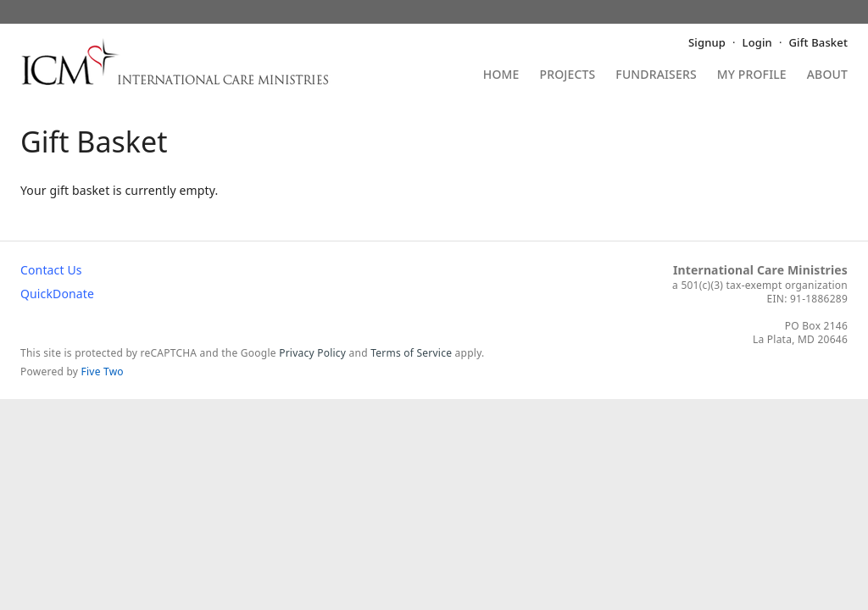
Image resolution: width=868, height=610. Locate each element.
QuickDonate (57, 294)
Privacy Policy (312, 353)
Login (757, 42)
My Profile (752, 75)
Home (501, 75)
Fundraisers (656, 75)
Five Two (103, 372)
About (827, 75)
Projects (568, 75)
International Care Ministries (760, 270)
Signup (707, 42)
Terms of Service (411, 353)
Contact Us (51, 270)
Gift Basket (818, 42)
